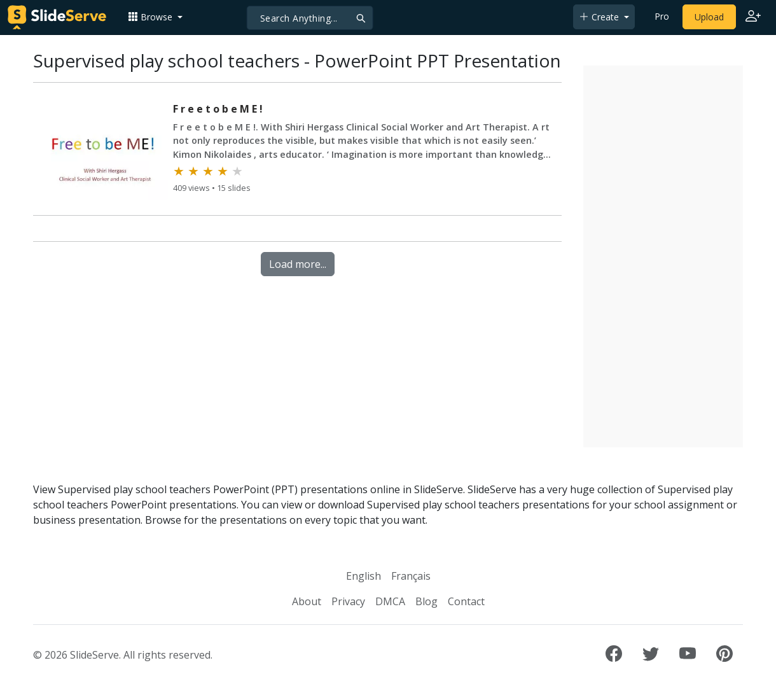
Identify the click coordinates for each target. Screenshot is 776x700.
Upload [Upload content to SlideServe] (709, 17)
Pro (662, 16)
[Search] (310, 18)
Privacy (348, 601)
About (307, 601)
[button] (155, 17)
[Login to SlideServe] (753, 17)
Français (411, 576)
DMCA (390, 601)
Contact (466, 601)
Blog (426, 601)
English (364, 576)
